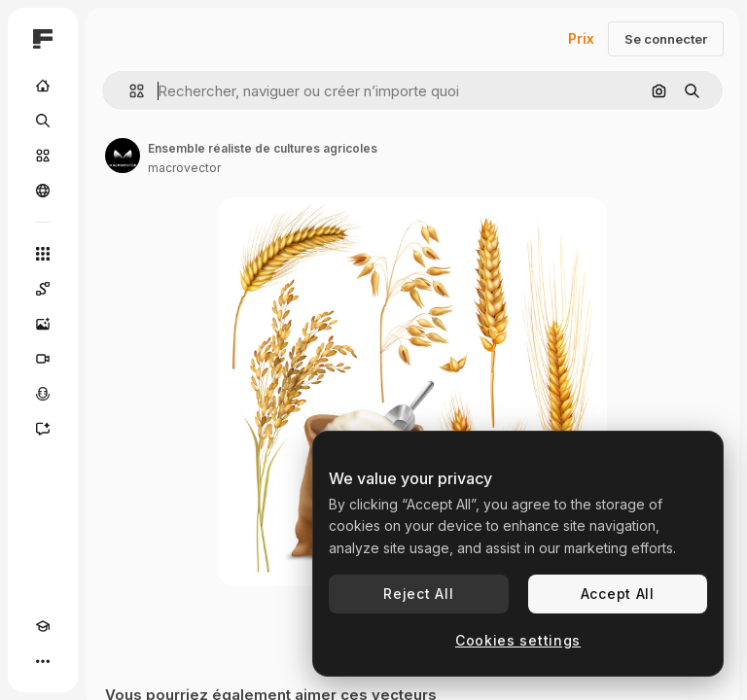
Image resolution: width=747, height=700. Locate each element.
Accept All (618, 594)
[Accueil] (43, 86)
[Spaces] (43, 289)
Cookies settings (518, 640)
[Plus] (43, 661)
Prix (581, 38)
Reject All (418, 594)
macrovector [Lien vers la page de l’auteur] (184, 168)
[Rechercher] (43, 121)
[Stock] (43, 156)
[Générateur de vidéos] (43, 359)
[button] (129, 91)
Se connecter (666, 39)
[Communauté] (43, 191)
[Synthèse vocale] (43, 394)
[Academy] (43, 626)
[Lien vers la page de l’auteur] (123, 156)
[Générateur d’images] (43, 324)
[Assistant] (43, 429)
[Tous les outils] (43, 254)
